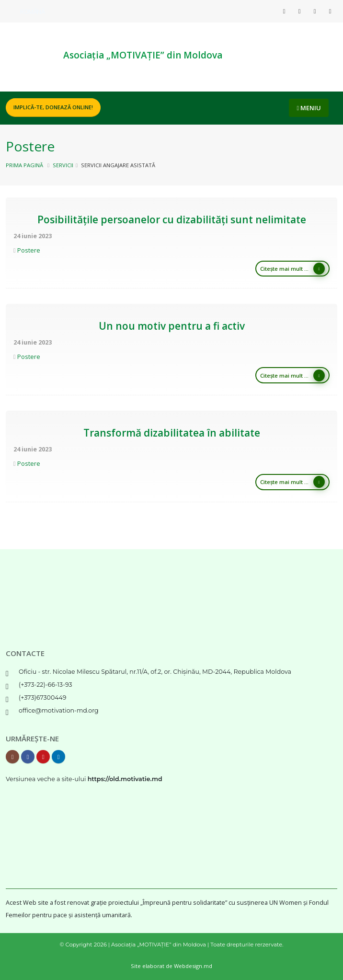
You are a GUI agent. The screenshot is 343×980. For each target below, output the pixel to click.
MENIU (309, 108)
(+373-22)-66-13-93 (46, 685)
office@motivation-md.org (59, 710)
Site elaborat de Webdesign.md (171, 966)
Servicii (63, 165)
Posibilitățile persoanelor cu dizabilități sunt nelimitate (172, 219)
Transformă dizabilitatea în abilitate (172, 433)
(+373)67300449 (43, 698)
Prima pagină (24, 165)
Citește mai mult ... (292, 269)
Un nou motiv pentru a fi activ (172, 326)
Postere (29, 250)
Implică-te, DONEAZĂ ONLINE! (53, 107)
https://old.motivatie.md (125, 779)
